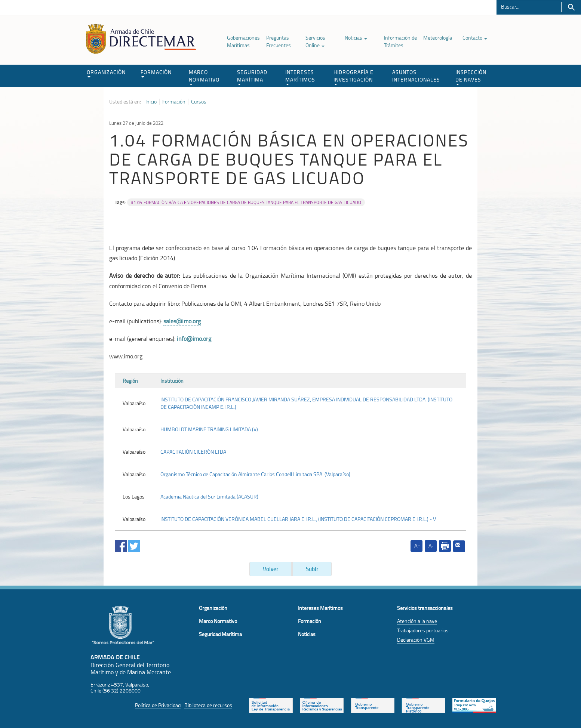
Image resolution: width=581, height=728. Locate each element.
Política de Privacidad (158, 705)
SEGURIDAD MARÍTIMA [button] (252, 77)
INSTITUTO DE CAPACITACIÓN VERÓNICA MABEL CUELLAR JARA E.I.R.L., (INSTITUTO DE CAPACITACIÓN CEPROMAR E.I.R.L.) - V (298, 519)
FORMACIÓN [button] (156, 73)
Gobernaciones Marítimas (243, 41)
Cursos (199, 102)
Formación (174, 102)
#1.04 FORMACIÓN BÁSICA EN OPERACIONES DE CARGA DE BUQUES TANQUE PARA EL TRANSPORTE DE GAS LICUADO (246, 202)
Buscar (571, 7)
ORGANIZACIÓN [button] (106, 73)
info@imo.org (194, 339)
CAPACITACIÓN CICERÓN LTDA (193, 452)
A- (431, 546)
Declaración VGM (416, 640)
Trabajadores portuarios (423, 630)
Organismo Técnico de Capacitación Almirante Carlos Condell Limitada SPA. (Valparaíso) (255, 474)
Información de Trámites (400, 41)
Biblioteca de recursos (208, 705)
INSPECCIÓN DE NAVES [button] (471, 77)
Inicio (151, 102)
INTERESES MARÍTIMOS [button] (300, 77)
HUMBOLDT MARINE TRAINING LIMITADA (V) (209, 429)
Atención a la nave (417, 621)
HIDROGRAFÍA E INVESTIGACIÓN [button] (353, 77)
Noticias (356, 38)
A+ (417, 546)
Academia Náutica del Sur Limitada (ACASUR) (209, 496)
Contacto (475, 38)
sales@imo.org (182, 321)
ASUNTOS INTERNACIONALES (416, 76)
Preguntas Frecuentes (279, 41)
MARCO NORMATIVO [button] (204, 77)
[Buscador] (529, 6)
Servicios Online (315, 41)
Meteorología (438, 38)
